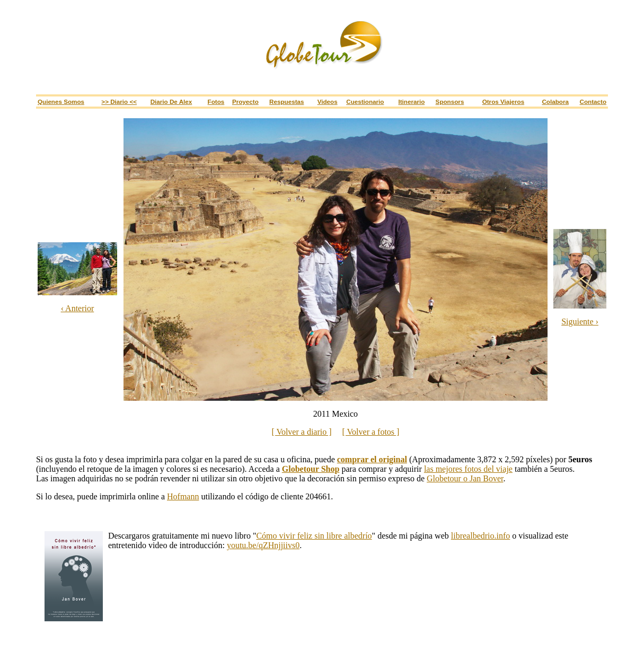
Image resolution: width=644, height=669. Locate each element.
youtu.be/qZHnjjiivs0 (263, 545)
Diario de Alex (171, 102)
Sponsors (450, 102)
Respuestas (286, 102)
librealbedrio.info (481, 536)
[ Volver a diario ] (301, 432)
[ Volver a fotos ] (371, 432)
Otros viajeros (503, 102)
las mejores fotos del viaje (468, 469)
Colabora (555, 102)
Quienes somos (61, 102)
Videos (328, 102)
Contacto (593, 102)
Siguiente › (580, 322)
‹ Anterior (78, 308)
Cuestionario (365, 102)
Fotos (216, 102)
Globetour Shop (311, 469)
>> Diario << (119, 102)
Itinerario (411, 102)
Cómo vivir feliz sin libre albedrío (314, 536)
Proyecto (245, 102)
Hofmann (183, 496)
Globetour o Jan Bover (465, 478)
